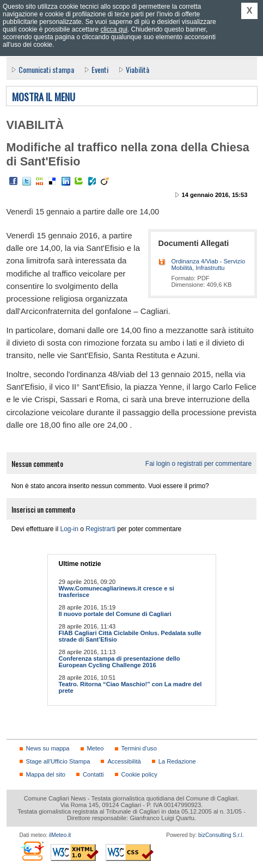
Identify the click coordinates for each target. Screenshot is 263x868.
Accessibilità (124, 761)
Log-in (69, 529)
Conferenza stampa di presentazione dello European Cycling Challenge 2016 (120, 662)
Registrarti (100, 529)
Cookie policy (139, 774)
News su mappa (48, 748)
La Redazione (177, 761)
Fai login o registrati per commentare (198, 464)
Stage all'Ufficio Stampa (58, 761)
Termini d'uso (139, 748)
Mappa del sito (46, 774)
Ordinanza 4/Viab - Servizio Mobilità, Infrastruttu (209, 264)
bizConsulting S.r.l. (221, 835)
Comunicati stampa (46, 69)
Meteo (96, 748)
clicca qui (114, 29)
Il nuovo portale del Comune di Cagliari (115, 614)
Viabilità (137, 69)
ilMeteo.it (60, 835)
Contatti (93, 774)
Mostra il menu (44, 97)
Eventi (100, 69)
